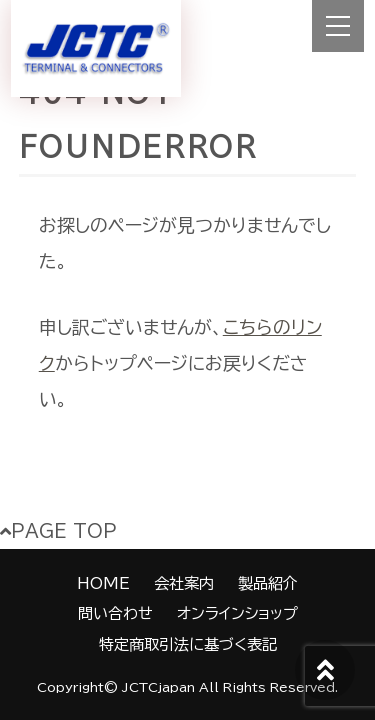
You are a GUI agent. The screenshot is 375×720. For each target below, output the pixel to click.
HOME (103, 583)
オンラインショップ (237, 613)
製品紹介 (268, 583)
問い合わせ (115, 613)
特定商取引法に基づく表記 (188, 644)
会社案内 (184, 583)
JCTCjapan (158, 687)
